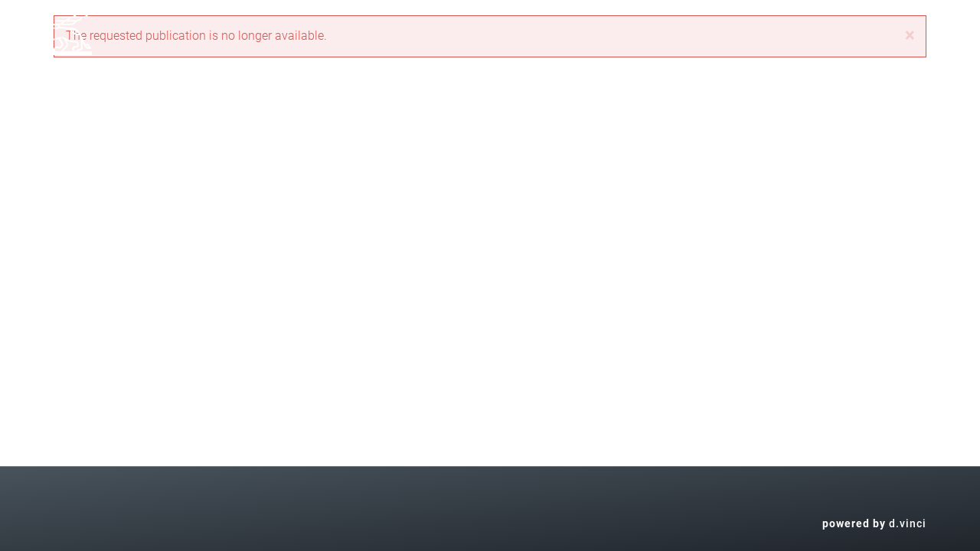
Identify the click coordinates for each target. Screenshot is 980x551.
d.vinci (908, 523)
